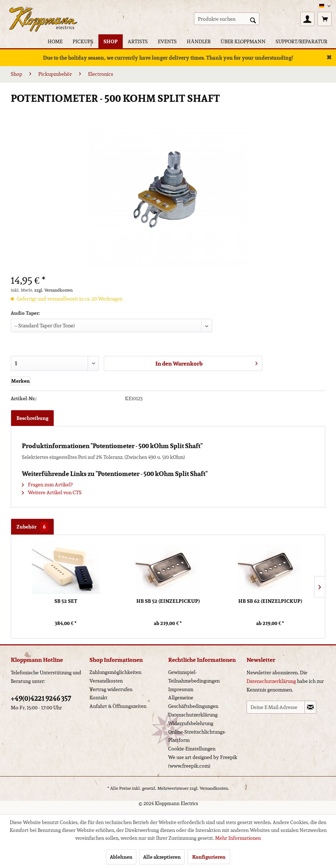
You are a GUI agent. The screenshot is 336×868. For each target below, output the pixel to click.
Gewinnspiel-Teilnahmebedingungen (194, 676)
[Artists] (138, 41)
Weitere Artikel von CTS (52, 492)
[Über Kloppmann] (243, 41)
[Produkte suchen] (227, 19)
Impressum (181, 689)
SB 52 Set (66, 601)
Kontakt (98, 698)
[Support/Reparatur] (301, 41)
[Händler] (199, 41)
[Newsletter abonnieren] (310, 707)
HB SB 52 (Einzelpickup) (168, 601)
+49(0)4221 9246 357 (41, 698)
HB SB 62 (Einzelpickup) (270, 601)
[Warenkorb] (325, 19)
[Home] (55, 41)
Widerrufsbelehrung (191, 723)
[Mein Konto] (307, 19)
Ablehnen (121, 857)
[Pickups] (83, 41)
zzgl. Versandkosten (53, 290)
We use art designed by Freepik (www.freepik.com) (203, 762)
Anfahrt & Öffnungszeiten (118, 706)
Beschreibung (32, 418)
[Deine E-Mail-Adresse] (276, 707)
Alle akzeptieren (162, 857)
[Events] (167, 41)
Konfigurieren (209, 857)
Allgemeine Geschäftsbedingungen (193, 702)
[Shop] (111, 41)
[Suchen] (253, 20)
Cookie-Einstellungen (192, 749)
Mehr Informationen (238, 838)
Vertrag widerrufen (111, 689)
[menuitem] (227, 19)
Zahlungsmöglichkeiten (115, 672)
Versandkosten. (214, 788)
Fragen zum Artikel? (47, 485)
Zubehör (32, 527)
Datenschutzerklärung (193, 715)
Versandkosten (106, 681)
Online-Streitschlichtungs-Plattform (197, 736)
